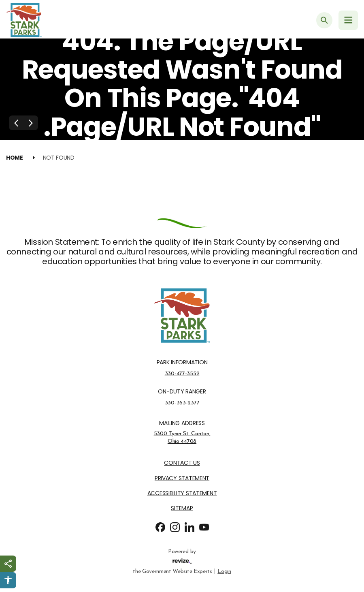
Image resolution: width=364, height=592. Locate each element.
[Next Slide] (31, 123)
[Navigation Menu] (348, 20)
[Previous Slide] (16, 123)
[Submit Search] (324, 20)
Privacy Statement (182, 478)
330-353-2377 (182, 403)
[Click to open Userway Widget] (8, 580)
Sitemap (182, 508)
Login (224, 571)
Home (15, 158)
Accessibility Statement (182, 493)
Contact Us (182, 463)
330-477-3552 (182, 374)
